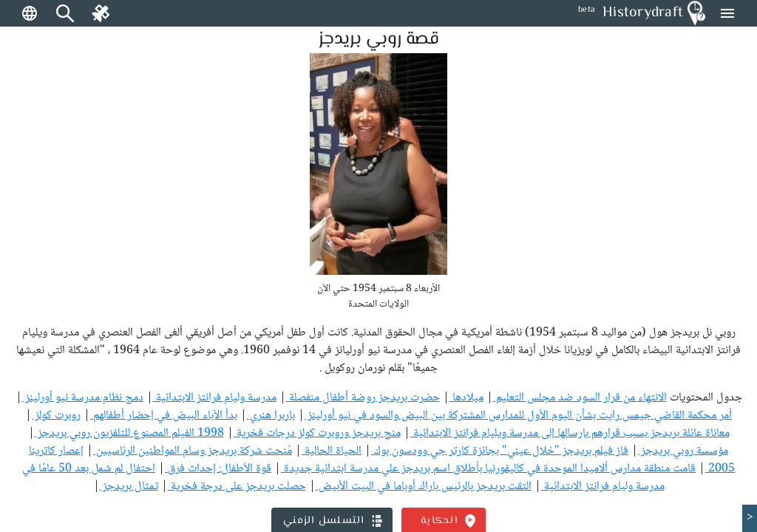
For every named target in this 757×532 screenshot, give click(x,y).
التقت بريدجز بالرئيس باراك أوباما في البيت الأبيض (424, 487)
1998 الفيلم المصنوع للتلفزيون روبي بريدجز (129, 433)
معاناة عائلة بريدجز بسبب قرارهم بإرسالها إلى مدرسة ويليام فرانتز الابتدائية (570, 433)
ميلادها (466, 398)
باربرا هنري (271, 416)
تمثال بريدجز (129, 487)
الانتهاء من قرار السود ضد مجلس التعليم (580, 398)
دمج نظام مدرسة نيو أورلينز (83, 398)
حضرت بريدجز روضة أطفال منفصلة (363, 398)
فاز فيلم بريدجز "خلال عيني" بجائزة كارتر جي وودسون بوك (500, 451)
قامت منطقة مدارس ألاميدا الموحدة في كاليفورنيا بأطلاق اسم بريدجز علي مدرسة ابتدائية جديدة (488, 469)
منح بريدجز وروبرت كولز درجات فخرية (317, 433)
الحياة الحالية (332, 451)
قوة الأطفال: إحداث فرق (218, 469)
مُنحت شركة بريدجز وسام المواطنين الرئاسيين (193, 451)
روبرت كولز (56, 416)
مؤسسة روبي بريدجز (683, 451)
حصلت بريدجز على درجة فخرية (237, 487)
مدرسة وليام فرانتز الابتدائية (215, 398)
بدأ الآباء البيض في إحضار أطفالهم (164, 416)
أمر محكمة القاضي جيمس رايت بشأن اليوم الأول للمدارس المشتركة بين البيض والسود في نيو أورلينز (518, 416)
